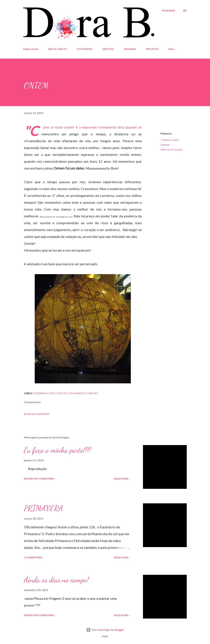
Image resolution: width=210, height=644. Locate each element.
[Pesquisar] (168, 11)
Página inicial (31, 49)
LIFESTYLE (108, 49)
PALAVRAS (130, 49)
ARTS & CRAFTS (57, 49)
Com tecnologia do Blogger (105, 630)
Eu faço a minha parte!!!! (57, 450)
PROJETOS (152, 49)
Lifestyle (165, 145)
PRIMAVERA (44, 508)
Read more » (122, 479)
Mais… (172, 49)
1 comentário (33, 557)
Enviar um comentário (37, 414)
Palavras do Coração (171, 149)
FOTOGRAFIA (84, 49)
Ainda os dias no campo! (56, 580)
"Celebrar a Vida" (170, 140)
